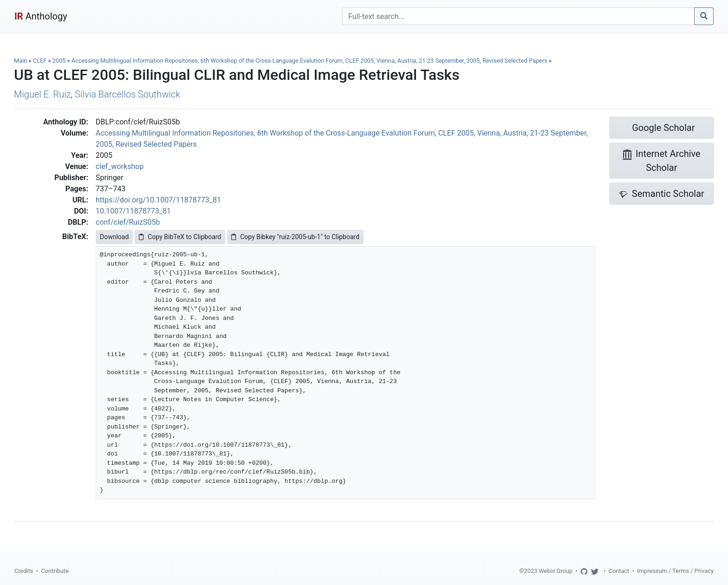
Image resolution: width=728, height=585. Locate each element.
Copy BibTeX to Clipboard (180, 237)
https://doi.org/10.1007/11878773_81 (158, 200)
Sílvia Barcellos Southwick (127, 94)
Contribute (55, 571)
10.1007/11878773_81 (133, 211)
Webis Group (556, 571)
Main (20, 61)
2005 (59, 61)
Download (114, 237)
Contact (619, 571)
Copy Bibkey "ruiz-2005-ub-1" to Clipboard (295, 237)
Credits (24, 571)
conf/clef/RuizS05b (128, 222)
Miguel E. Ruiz (42, 94)
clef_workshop (120, 166)
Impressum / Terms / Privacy (675, 571)
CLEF (40, 61)
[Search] (518, 16)
